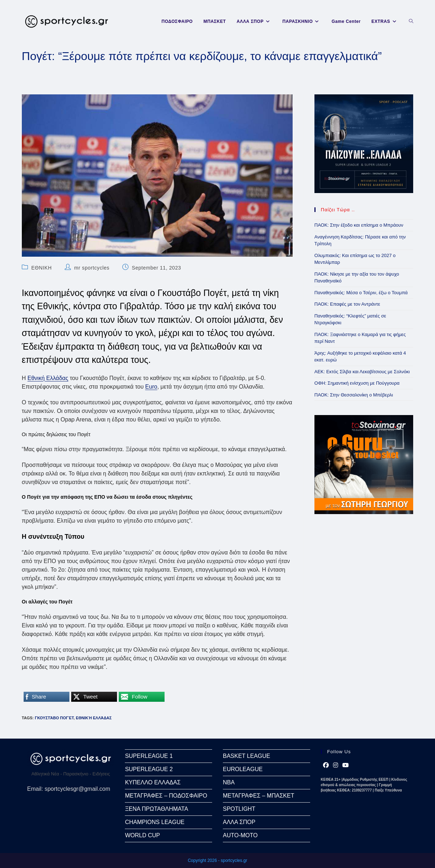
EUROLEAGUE (243, 769)
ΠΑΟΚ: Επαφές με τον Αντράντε (347, 304)
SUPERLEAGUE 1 (149, 756)
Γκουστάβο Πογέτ (54, 718)
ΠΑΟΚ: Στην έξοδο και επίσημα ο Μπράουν (359, 225)
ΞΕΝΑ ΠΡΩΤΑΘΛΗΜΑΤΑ (156, 809)
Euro (151, 387)
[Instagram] (336, 765)
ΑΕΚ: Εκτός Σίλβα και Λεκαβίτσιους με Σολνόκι (362, 372)
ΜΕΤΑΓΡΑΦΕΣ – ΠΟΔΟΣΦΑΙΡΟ (166, 796)
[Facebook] (326, 765)
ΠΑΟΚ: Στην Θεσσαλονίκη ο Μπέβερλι (354, 395)
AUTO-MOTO (240, 835)
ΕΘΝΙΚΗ (41, 268)
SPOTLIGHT (239, 809)
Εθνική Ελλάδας (48, 378)
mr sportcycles (92, 268)
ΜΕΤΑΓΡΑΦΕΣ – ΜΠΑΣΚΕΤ (258, 796)
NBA (229, 782)
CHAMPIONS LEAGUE (155, 822)
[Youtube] (346, 765)
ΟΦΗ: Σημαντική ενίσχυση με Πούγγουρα (357, 383)
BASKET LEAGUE (246, 756)
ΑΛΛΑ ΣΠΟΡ (239, 822)
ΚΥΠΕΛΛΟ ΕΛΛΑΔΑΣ (153, 782)
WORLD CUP (142, 835)
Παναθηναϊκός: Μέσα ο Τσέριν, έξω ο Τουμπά (361, 293)
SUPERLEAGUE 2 (149, 769)
